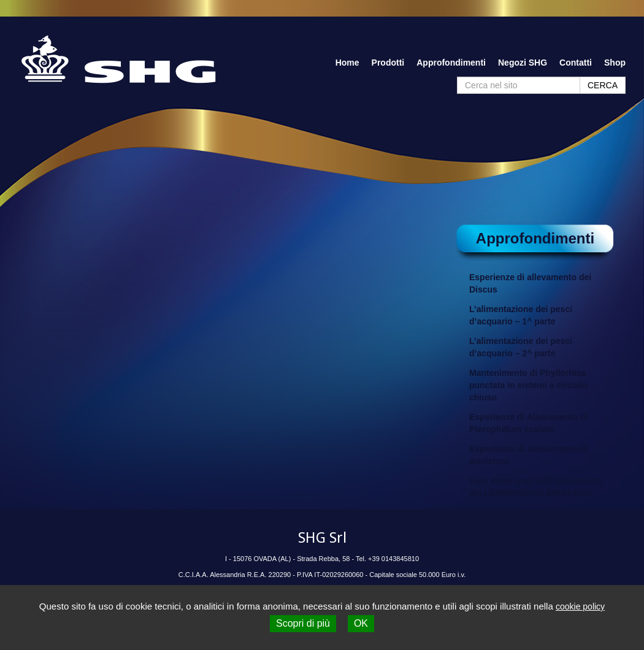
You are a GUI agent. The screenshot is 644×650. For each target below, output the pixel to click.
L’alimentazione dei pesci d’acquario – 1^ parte (521, 315)
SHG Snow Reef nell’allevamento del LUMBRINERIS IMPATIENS (536, 487)
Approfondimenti (451, 63)
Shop (615, 63)
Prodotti (388, 63)
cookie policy (580, 606)
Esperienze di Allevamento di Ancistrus (528, 455)
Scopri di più (303, 623)
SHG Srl (322, 538)
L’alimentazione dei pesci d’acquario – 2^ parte (521, 347)
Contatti (576, 63)
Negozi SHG (523, 63)
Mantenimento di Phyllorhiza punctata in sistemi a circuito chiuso (528, 385)
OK (361, 623)
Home (347, 63)
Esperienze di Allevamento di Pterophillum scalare (528, 423)
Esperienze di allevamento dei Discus (530, 283)
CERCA (603, 85)
